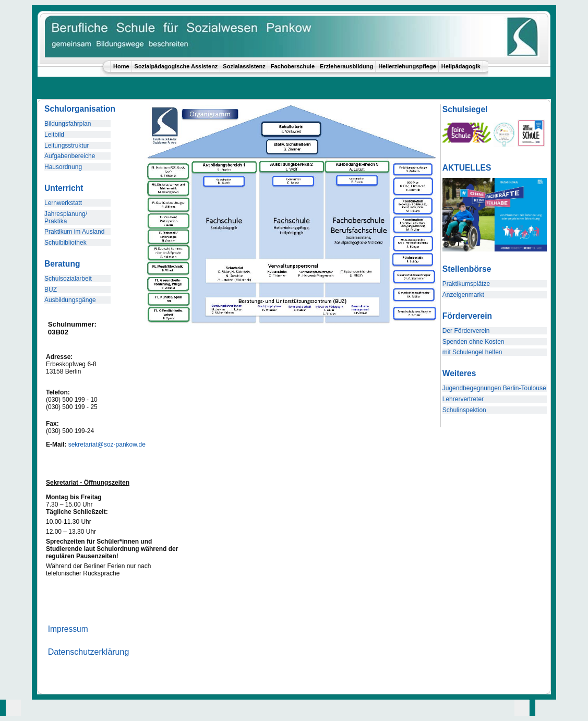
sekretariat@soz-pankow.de (107, 444)
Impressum (68, 629)
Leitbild (54, 135)
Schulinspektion (464, 410)
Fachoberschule (293, 66)
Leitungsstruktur (67, 146)
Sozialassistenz (244, 66)
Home (121, 66)
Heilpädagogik (461, 66)
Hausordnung (63, 167)
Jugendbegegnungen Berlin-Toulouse (494, 388)
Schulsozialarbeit (68, 279)
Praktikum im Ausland (74, 232)
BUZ (51, 290)
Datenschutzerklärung (89, 652)
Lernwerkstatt (63, 203)
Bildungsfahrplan (68, 124)
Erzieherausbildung (346, 66)
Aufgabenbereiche (70, 156)
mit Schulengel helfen (472, 352)
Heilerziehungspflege (407, 66)
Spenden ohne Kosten (473, 342)
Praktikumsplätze (466, 284)
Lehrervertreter (463, 399)
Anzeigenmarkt (463, 295)
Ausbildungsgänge (70, 300)
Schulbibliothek (65, 243)
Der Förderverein (466, 331)
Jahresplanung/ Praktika (66, 218)
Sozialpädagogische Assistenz (176, 66)
